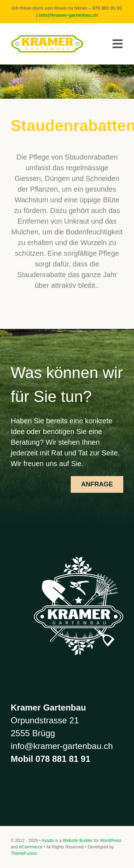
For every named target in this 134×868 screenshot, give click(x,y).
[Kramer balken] (47, 38)
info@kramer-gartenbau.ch (68, 15)
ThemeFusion (24, 853)
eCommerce (31, 847)
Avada (48, 841)
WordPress (111, 841)
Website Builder (78, 841)
